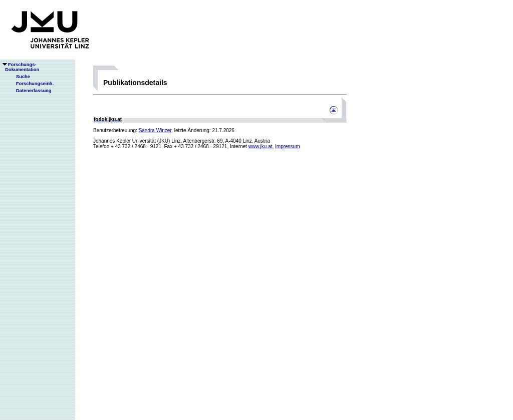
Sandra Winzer (155, 130)
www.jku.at (261, 146)
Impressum (287, 146)
